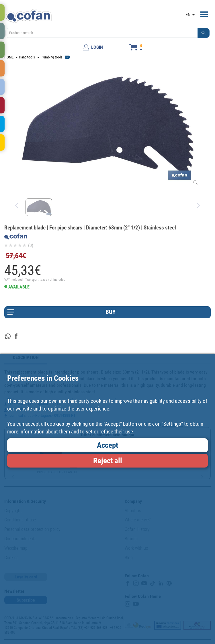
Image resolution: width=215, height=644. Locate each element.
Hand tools (27, 57)
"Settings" (172, 424)
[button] (204, 33)
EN (190, 14)
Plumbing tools (51, 57)
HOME (9, 57)
